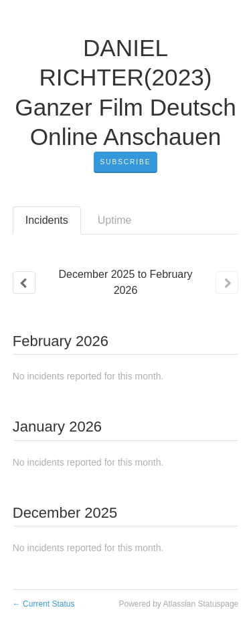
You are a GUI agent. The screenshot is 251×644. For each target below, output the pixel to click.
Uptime (115, 220)
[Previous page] (24, 283)
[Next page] (227, 283)
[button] (126, 162)
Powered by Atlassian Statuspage (178, 604)
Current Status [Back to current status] (44, 604)
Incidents (47, 220)
